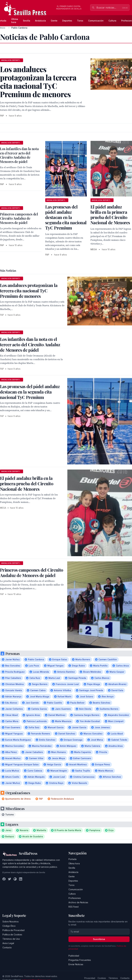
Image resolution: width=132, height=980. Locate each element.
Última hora (15, 21)
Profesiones (75, 898)
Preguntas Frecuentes (80, 960)
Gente (54, 21)
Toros (80, 21)
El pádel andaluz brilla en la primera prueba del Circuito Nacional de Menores (110, 215)
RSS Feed (73, 907)
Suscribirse (99, 939)
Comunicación (96, 21)
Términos (113, 978)
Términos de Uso (11, 939)
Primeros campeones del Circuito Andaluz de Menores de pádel (19, 218)
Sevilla (27, 21)
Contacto (7, 947)
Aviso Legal (8, 943)
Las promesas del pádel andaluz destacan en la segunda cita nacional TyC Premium (66, 217)
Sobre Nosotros (11, 922)
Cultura (112, 21)
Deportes (67, 21)
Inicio (3, 28)
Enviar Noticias (76, 964)
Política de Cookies (12, 935)
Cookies (102, 978)
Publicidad (74, 956)
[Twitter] (10, 879)
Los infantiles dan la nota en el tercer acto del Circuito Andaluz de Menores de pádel (19, 155)
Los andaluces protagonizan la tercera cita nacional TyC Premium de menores (29, 291)
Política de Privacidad (13, 930)
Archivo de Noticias (78, 902)
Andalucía (40, 21)
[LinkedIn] (21, 879)
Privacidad (90, 978)
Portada (72, 859)
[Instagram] (15, 879)
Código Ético (9, 926)
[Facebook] (4, 879)
